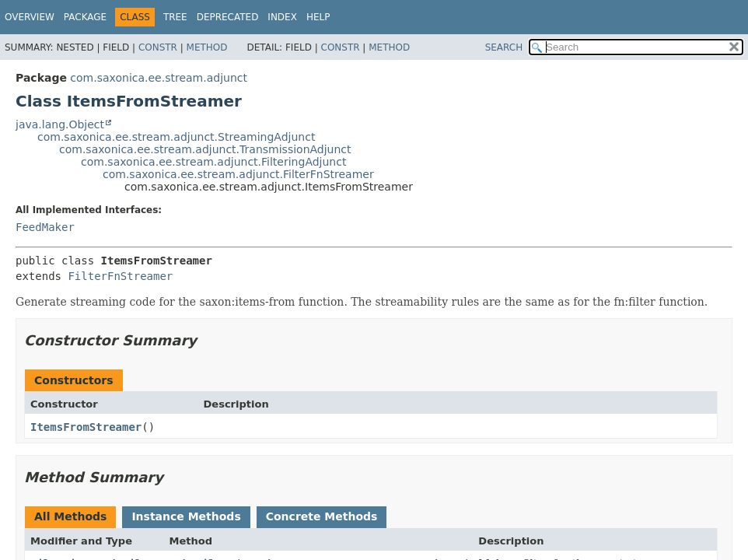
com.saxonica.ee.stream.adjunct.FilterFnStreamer (238, 174)
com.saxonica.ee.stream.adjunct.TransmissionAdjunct (205, 149)
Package (85, 17)
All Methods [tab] (70, 516)
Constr (158, 47)
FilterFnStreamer (120, 276)
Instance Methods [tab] (186, 516)
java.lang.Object (60, 124)
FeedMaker (45, 227)
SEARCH (504, 47)
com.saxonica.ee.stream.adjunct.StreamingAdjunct (176, 137)
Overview (30, 17)
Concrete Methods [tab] (322, 516)
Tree (175, 17)
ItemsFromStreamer (86, 427)
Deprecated (228, 17)
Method (207, 47)
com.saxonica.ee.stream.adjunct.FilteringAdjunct (213, 162)
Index (282, 17)
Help (318, 17)
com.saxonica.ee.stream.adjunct (159, 78)
